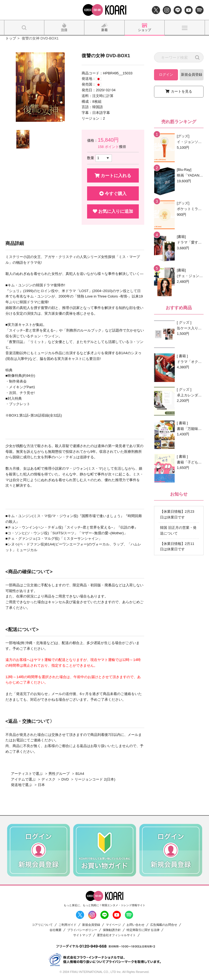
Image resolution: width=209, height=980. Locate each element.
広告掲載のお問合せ (164, 925)
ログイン (166, 75)
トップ (11, 38)
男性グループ (59, 774)
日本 (41, 785)
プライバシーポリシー (82, 930)
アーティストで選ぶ (27, 774)
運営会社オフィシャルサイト (116, 935)
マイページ (113, 925)
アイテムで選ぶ (23, 779)
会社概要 (56, 930)
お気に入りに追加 (113, 211)
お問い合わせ (136, 925)
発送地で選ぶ (21, 785)
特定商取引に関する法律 (143, 930)
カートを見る (182, 91)
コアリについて (42, 925)
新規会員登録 (192, 75)
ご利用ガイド (67, 925)
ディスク (48, 779)
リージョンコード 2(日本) (95, 779)
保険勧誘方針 (112, 930)
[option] (40, 87)
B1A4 (80, 774)
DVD (65, 779)
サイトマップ (82, 935)
